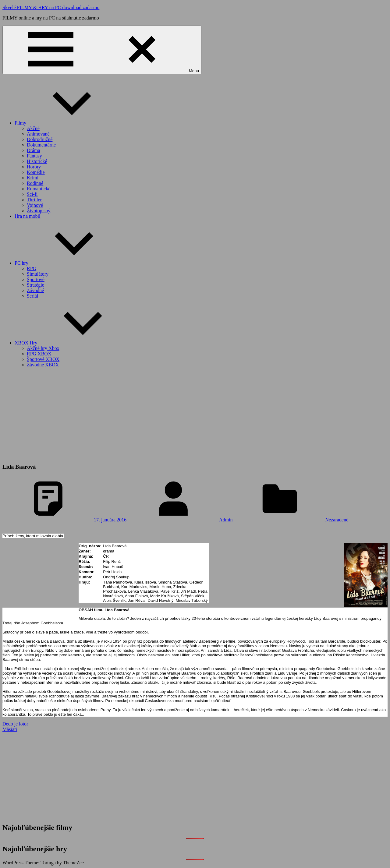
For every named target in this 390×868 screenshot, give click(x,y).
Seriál (32, 296)
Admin (226, 520)
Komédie (36, 172)
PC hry (67, 263)
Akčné (33, 128)
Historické (37, 161)
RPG (32, 268)
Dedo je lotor (15, 724)
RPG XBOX (39, 354)
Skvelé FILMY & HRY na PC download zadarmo (51, 7)
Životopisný (39, 211)
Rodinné (35, 183)
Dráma (34, 150)
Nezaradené (337, 520)
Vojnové (35, 205)
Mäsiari (10, 729)
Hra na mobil (27, 216)
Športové (36, 279)
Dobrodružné (40, 139)
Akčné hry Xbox (43, 348)
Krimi (33, 178)
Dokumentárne (41, 145)
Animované (38, 134)
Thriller (34, 200)
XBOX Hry (72, 343)
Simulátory (38, 274)
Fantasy (34, 156)
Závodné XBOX (43, 365)
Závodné (35, 290)
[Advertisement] (195, 415)
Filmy (66, 123)
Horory (34, 167)
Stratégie (35, 285)
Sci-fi (32, 194)
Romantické (39, 189)
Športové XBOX (43, 359)
